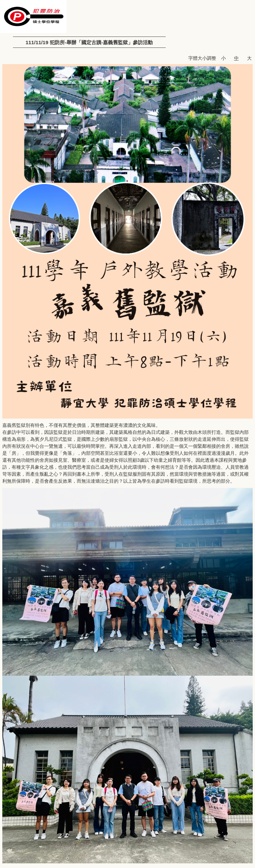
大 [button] (249, 58)
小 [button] (223, 58)
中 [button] (236, 58)
